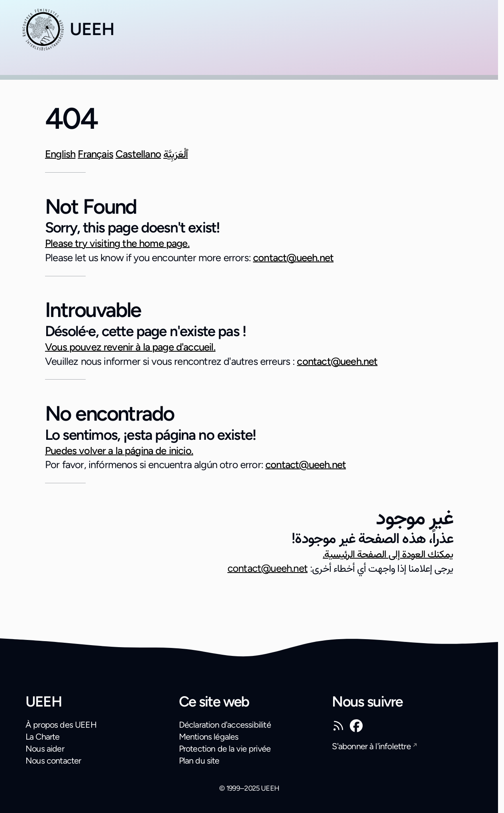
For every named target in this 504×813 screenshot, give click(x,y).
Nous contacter (53, 761)
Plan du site (199, 761)
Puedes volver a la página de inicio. (119, 451)
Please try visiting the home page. (117, 243)
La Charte (43, 737)
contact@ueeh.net (293, 258)
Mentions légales (209, 737)
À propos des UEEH (61, 725)
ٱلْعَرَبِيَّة (176, 154)
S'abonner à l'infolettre (371, 746)
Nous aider (45, 749)
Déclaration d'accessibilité (225, 725)
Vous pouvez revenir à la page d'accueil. (130, 347)
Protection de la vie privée (225, 749)
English (60, 154)
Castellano (138, 154)
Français (95, 154)
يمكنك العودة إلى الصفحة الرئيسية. (388, 554)
